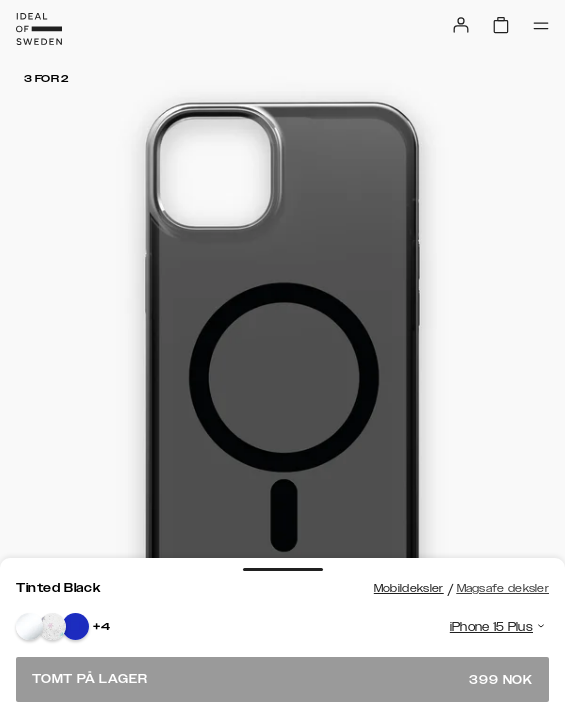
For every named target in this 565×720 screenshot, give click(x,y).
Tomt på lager (282, 679)
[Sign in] (461, 25)
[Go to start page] (39, 29)
